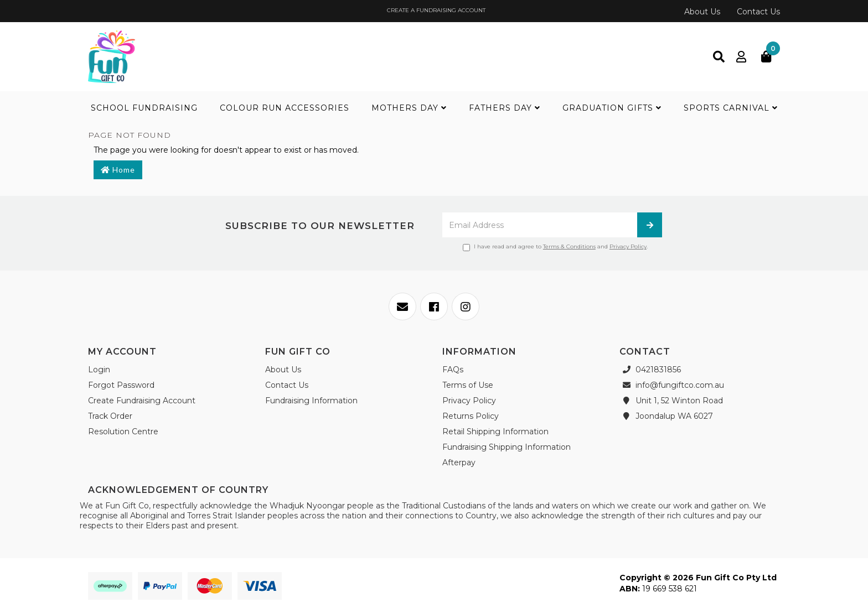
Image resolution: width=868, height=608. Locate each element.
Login (99, 370)
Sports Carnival (731, 108)
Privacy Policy (628, 246)
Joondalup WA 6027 (666, 416)
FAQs (453, 370)
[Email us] (402, 306)
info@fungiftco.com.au (672, 385)
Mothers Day (409, 108)
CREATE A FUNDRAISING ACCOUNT (435, 10)
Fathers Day (505, 108)
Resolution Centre (123, 432)
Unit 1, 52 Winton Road (671, 401)
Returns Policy (471, 416)
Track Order (110, 416)
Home (118, 170)
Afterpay (459, 463)
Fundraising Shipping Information (507, 447)
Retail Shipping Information (495, 432)
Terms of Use (468, 385)
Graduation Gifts (612, 108)
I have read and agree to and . (555, 247)
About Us (702, 12)
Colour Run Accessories (285, 108)
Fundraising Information (311, 401)
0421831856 (650, 370)
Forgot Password (121, 385)
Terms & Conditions (569, 246)
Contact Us (758, 12)
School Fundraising (144, 108)
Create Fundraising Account (142, 401)
